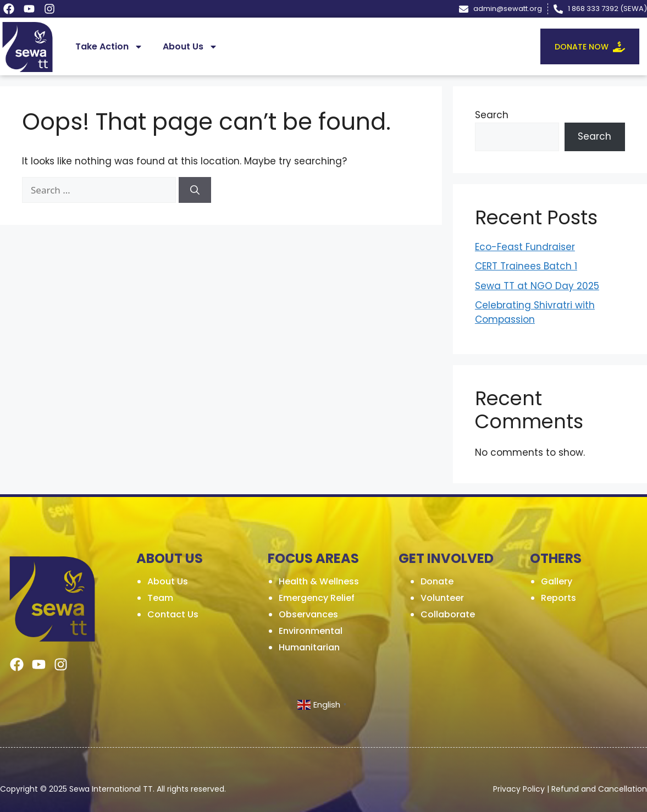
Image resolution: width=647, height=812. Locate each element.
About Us (190, 47)
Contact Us (173, 614)
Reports (558, 598)
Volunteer (442, 598)
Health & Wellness (319, 581)
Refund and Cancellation (599, 789)
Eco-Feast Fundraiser (525, 247)
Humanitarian (309, 647)
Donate (437, 581)
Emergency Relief (317, 598)
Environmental (311, 631)
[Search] (195, 190)
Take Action (109, 47)
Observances (308, 614)
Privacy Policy (519, 789)
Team (160, 598)
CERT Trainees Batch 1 (526, 266)
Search (492, 115)
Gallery (557, 581)
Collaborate (448, 614)
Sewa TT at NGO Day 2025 (537, 286)
